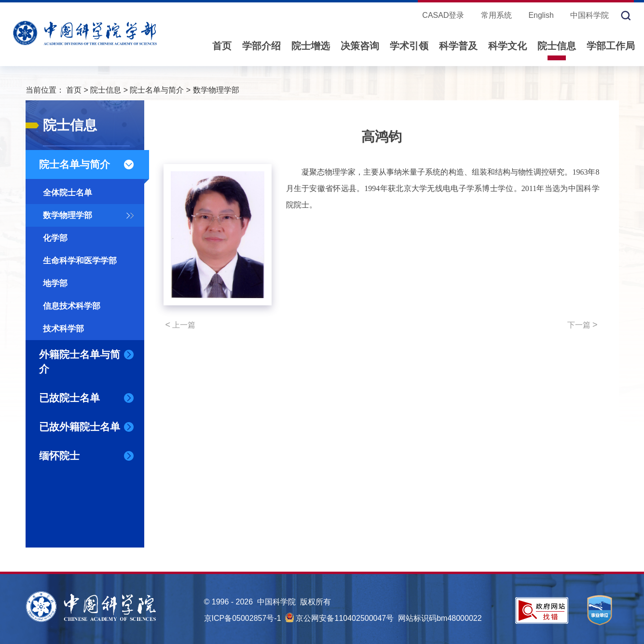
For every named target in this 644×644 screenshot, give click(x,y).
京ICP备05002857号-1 (243, 618)
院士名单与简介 (157, 90)
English (541, 15)
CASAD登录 (443, 15)
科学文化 (507, 46)
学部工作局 (611, 46)
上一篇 (181, 325)
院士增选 (311, 46)
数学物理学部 (216, 90)
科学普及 (458, 46)
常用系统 (496, 15)
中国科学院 (589, 15)
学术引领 (409, 46)
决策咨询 (360, 46)
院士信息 (557, 46)
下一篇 (582, 325)
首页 (222, 46)
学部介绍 (261, 46)
